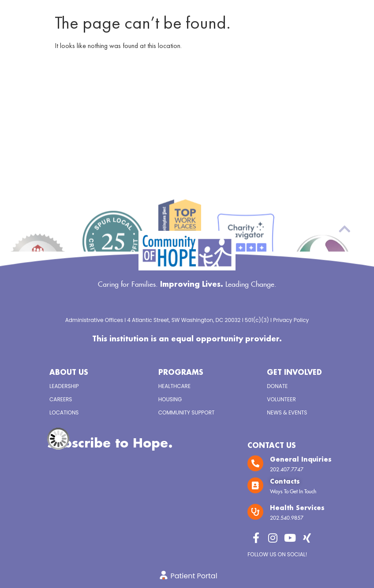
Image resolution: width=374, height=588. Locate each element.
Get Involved (294, 373)
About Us (69, 373)
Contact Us (272, 446)
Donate (277, 386)
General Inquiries (301, 460)
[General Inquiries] (255, 463)
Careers (61, 399)
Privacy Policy (291, 320)
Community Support (187, 412)
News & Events (287, 412)
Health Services (297, 508)
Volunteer (281, 399)
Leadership (64, 386)
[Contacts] (255, 485)
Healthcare (174, 386)
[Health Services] (255, 512)
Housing (170, 399)
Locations (64, 412)
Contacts (285, 482)
